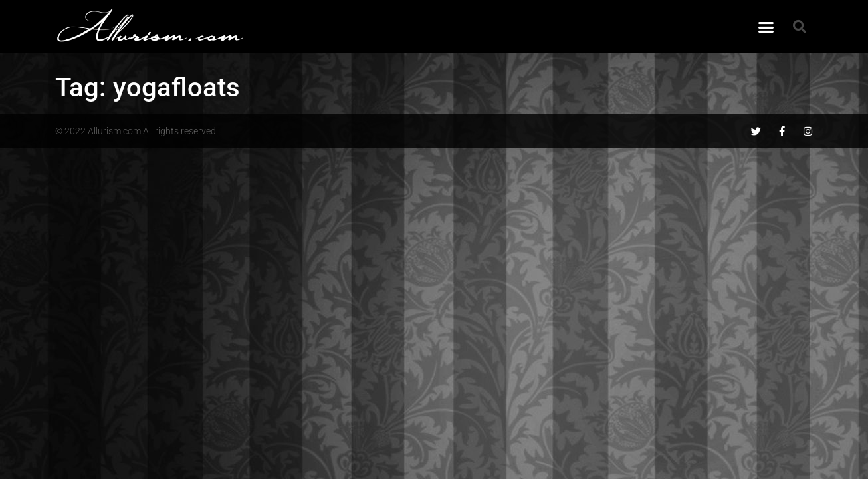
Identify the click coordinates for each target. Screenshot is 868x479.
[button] (766, 27)
